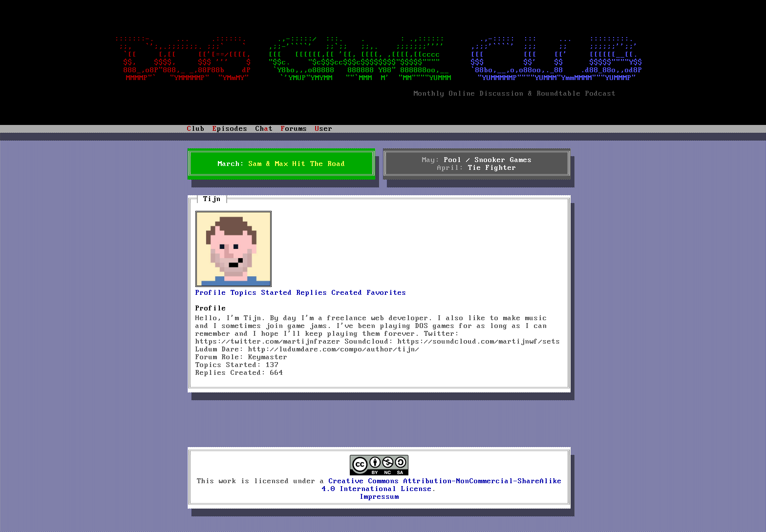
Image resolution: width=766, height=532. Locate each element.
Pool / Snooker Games (488, 160)
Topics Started (261, 293)
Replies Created (330, 293)
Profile (211, 293)
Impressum (379, 497)
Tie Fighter (492, 168)
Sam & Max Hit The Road (297, 164)
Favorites (387, 293)
